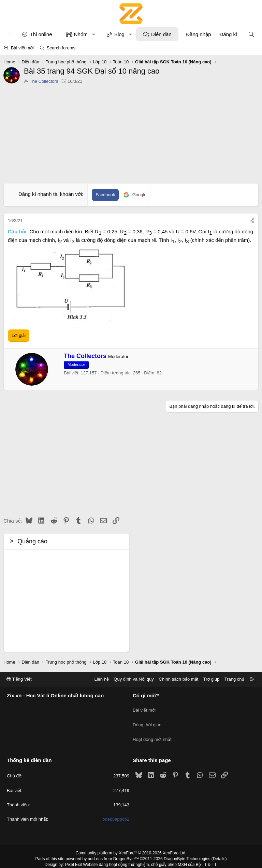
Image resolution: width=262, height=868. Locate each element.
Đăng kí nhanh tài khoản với (50, 194)
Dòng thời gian (147, 719)
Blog (119, 34)
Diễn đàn (161, 34)
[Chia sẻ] (252, 221)
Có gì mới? (146, 695)
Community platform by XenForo (131, 842)
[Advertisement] (131, 136)
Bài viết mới (22, 48)
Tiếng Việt (19, 679)
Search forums (61, 48)
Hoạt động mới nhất (152, 732)
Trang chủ (234, 679)
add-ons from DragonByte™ (113, 848)
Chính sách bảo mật (178, 679)
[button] (94, 34)
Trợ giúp (211, 679)
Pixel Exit (74, 854)
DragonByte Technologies (187, 848)
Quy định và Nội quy (134, 679)
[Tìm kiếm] (251, 34)
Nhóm (81, 34)
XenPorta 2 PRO (103, 860)
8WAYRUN (165, 860)
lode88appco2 (115, 809)
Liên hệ (101, 679)
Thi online (41, 34)
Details (219, 848)
